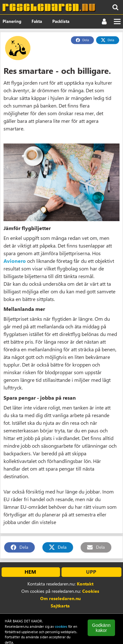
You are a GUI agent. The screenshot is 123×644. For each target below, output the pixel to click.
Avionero (15, 261)
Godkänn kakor (101, 628)
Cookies (91, 591)
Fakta (37, 21)
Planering (12, 21)
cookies (61, 626)
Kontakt (85, 584)
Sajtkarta (60, 606)
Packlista (61, 21)
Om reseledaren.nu (60, 598)
